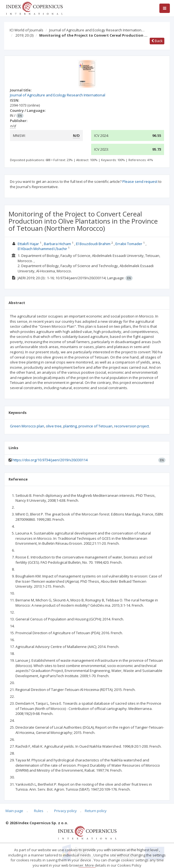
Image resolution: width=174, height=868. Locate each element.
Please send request (140, 181)
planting (70, 426)
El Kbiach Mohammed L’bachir (42, 249)
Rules (39, 811)
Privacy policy (65, 811)
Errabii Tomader (129, 244)
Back (157, 41)
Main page (14, 811)
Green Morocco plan (27, 426)
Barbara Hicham (57, 244)
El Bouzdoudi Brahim (93, 244)
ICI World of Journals (27, 30)
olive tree (54, 426)
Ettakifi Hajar (28, 244)
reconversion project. (132, 426)
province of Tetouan (95, 426)
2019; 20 (24, 35)
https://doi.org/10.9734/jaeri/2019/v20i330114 (50, 460)
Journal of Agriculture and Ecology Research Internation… (97, 30)
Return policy (96, 811)
